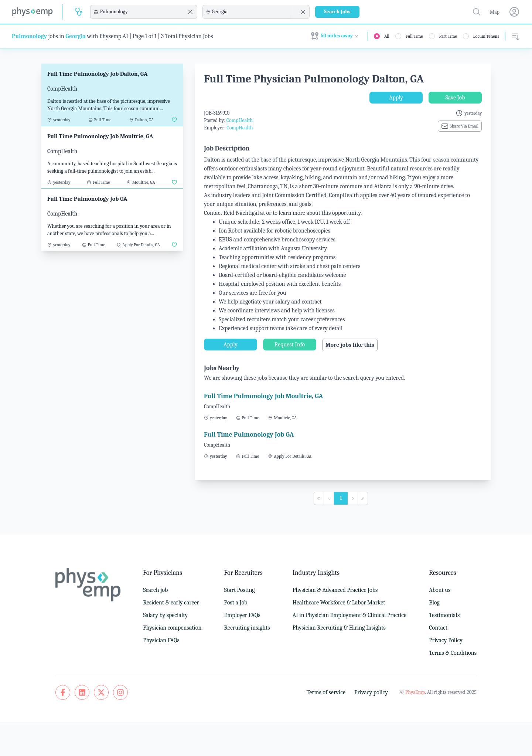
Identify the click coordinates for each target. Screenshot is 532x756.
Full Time (414, 36)
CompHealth (240, 120)
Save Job (455, 98)
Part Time (448, 36)
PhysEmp (415, 692)
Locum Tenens (486, 36)
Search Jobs (337, 12)
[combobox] (143, 12)
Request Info (290, 345)
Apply (396, 98)
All (387, 36)
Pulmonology (29, 36)
